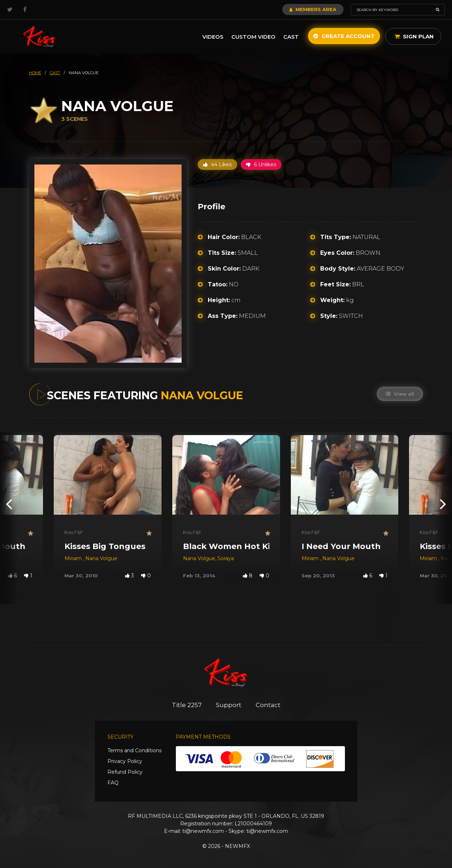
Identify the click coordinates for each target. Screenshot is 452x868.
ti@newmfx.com (203, 831)
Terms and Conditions (134, 750)
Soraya (226, 558)
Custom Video (253, 37)
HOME (35, 73)
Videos (213, 37)
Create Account (344, 36)
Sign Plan (414, 36)
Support (229, 705)
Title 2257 (187, 705)
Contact (268, 705)
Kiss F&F (74, 532)
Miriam (74, 558)
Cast (291, 37)
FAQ (113, 783)
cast (55, 73)
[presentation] (9, 504)
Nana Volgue (101, 558)
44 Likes (217, 164)
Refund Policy (125, 772)
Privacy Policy (125, 761)
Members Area (313, 9)
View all (400, 394)
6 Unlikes (261, 164)
